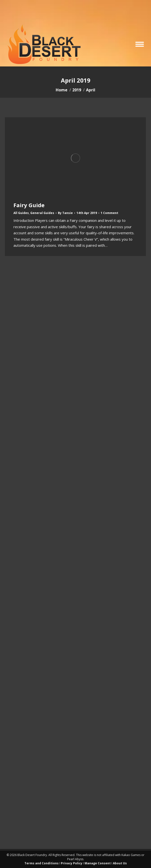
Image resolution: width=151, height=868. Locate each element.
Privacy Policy (72, 863)
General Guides (42, 213)
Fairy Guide (29, 205)
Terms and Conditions (42, 863)
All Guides (21, 213)
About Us (120, 863)
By (65, 213)
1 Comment (109, 213)
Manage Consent (98, 863)
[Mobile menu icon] (140, 44)
